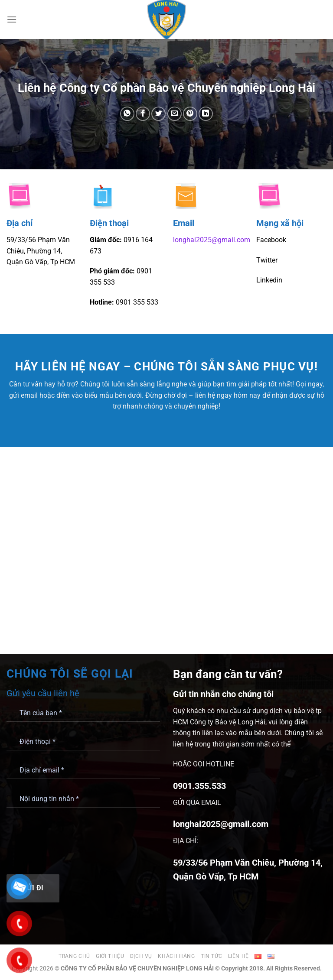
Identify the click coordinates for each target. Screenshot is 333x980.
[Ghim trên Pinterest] (190, 114)
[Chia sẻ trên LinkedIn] (206, 114)
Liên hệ (238, 956)
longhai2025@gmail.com (212, 240)
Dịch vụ (141, 956)
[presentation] (72, 840)
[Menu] (12, 19)
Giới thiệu (110, 956)
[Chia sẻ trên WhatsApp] (127, 114)
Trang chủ (74, 956)
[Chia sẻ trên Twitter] (158, 114)
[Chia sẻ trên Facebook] (143, 114)
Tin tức (211, 956)
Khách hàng (176, 956)
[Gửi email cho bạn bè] (175, 114)
